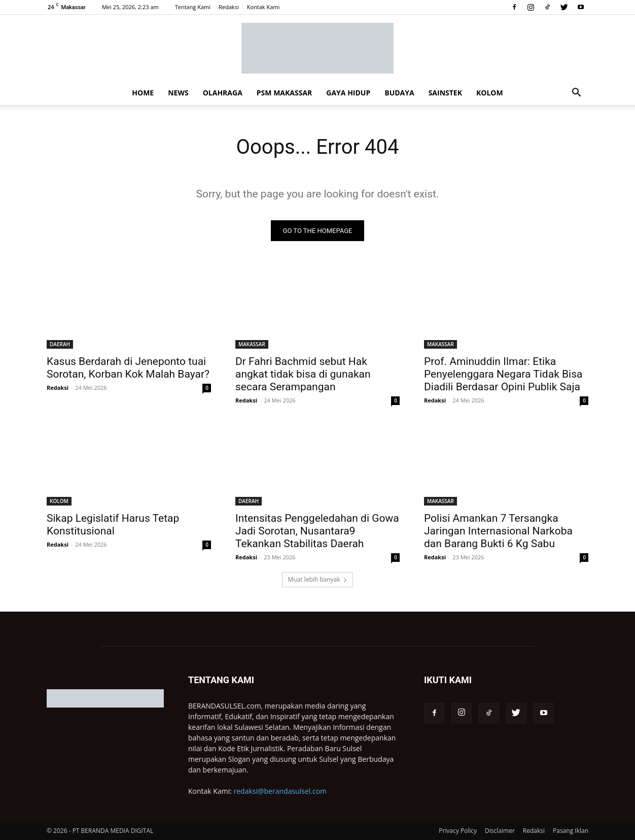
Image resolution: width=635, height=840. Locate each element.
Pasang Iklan (571, 831)
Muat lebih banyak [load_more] (317, 579)
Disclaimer (500, 831)
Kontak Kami (263, 7)
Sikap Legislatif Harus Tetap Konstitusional (113, 525)
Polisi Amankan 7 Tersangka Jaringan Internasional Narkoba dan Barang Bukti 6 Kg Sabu (498, 531)
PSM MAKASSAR (284, 93)
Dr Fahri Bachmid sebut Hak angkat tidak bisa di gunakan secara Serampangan (303, 374)
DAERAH (60, 344)
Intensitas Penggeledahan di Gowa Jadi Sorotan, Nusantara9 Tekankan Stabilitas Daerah (317, 531)
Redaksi (229, 7)
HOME (143, 93)
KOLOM (490, 93)
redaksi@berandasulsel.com (280, 791)
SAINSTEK (445, 93)
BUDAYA (399, 93)
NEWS (178, 93)
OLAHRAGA (223, 93)
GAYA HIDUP (348, 93)
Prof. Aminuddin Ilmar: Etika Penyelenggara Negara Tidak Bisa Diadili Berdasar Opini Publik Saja (503, 374)
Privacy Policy (458, 831)
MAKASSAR (252, 344)
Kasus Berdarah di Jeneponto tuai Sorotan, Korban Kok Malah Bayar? (128, 368)
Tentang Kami (193, 7)
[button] (576, 94)
